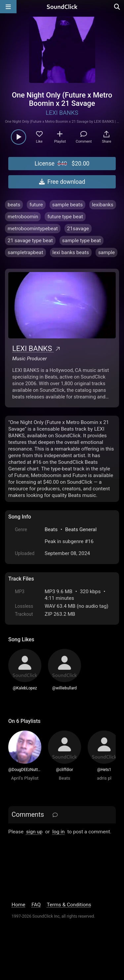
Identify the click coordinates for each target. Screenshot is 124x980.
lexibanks (103, 205)
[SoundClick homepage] (62, 7)
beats (14, 205)
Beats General (81, 529)
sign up (34, 832)
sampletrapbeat (25, 252)
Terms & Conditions (69, 905)
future (36, 205)
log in (58, 832)
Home (18, 905)
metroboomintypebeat (33, 229)
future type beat (65, 217)
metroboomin (23, 217)
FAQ (36, 905)
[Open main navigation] (8, 7)
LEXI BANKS (62, 113)
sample (106, 252)
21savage (78, 229)
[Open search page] (117, 7)
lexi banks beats (71, 252)
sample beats (67, 205)
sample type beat (82, 241)
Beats (51, 529)
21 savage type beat (30, 241)
